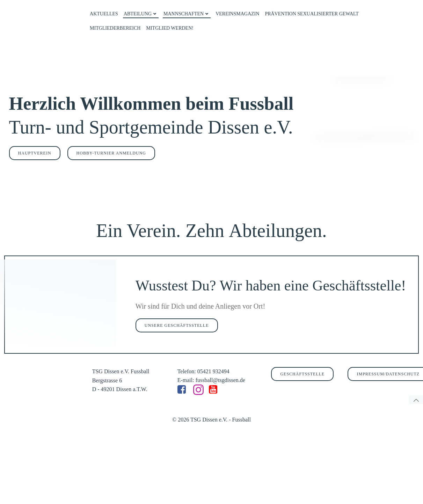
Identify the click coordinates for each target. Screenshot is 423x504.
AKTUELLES (103, 12)
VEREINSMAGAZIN (236, 12)
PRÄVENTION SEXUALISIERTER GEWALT (311, 12)
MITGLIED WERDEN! (169, 27)
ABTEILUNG (140, 12)
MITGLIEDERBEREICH (114, 27)
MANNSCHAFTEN (186, 12)
